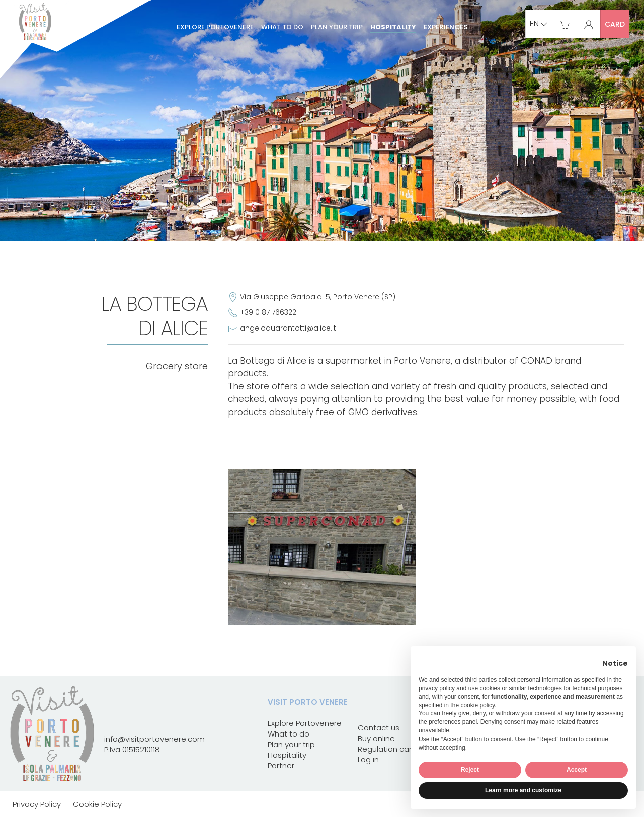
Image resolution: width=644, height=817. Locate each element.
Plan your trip (337, 27)
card (615, 24)
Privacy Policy (37, 804)
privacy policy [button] (437, 688)
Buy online (376, 738)
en (539, 24)
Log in (368, 759)
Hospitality (393, 27)
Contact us (379, 728)
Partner (281, 765)
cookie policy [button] (477, 705)
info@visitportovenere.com (154, 739)
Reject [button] (470, 770)
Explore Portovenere (215, 27)
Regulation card (387, 749)
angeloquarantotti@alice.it (288, 328)
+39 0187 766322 (268, 312)
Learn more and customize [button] (523, 790)
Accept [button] (577, 770)
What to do (282, 27)
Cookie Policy (97, 804)
